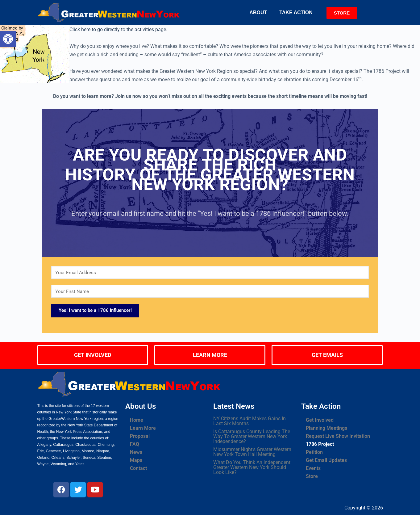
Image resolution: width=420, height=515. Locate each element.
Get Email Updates (326, 460)
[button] (260, 13)
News (136, 452)
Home (137, 420)
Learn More (143, 428)
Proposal (140, 436)
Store (312, 476)
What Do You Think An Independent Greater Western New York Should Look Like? (252, 467)
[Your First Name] (210, 291)
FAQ (135, 444)
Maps (136, 460)
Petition (314, 452)
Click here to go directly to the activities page (118, 29)
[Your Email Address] (210, 272)
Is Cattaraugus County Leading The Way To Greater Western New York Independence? (252, 436)
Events (313, 468)
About (258, 13)
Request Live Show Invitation (338, 436)
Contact (138, 468)
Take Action (296, 13)
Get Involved (320, 420)
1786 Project (320, 444)
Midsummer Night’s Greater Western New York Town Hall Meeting (252, 452)
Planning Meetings (326, 428)
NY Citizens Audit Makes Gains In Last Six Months (250, 421)
